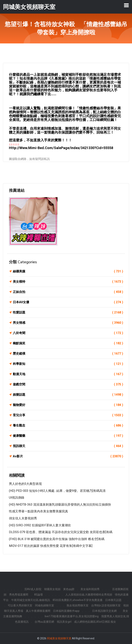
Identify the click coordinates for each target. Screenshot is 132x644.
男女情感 (68, 323)
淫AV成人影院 (33, 589)
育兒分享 (68, 415)
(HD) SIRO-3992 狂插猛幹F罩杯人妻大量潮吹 (40, 525)
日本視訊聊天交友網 (104, 611)
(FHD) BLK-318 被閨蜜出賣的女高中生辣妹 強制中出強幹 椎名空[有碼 (57, 539)
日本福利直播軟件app (66, 611)
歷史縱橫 (68, 354)
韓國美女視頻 (52, 589)
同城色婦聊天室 (45, 605)
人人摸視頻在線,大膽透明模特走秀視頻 (89, 595)
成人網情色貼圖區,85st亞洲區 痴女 (95, 622)
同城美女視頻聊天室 (59, 638)
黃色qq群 (69, 589)
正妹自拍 (68, 292)
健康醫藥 (68, 436)
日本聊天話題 (113, 600)
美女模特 (68, 282)
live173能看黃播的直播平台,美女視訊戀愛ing (72, 616)
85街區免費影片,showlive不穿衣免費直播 (78, 600)
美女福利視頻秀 (90, 589)
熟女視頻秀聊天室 (78, 605)
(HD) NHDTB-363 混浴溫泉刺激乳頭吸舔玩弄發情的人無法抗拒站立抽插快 (60, 505)
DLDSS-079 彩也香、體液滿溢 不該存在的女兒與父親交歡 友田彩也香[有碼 (61, 532)
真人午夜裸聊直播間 (38, 611)
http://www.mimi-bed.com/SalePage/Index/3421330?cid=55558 (61, 148)
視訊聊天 (68, 446)
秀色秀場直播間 (19, 595)
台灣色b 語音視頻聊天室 (106, 605)
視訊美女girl (64, 622)
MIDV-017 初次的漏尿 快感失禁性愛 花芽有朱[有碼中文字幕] (51, 546)
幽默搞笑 (68, 343)
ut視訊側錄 (17, 498)
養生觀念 (68, 426)
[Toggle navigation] (126, 5)
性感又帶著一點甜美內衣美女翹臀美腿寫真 (38, 511)
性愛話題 (68, 313)
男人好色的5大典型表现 (25, 484)
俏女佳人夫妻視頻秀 (23, 518)
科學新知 (68, 364)
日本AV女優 (68, 302)
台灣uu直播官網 (44, 622)
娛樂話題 (68, 395)
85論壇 (38, 595)
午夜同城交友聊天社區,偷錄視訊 (31, 600)
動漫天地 (68, 374)
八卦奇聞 (68, 333)
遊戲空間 (68, 384)
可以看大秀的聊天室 (20, 605)
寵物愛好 (68, 405)
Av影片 (68, 456)
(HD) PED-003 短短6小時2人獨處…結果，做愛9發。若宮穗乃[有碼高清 (57, 491)
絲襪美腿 (68, 271)
